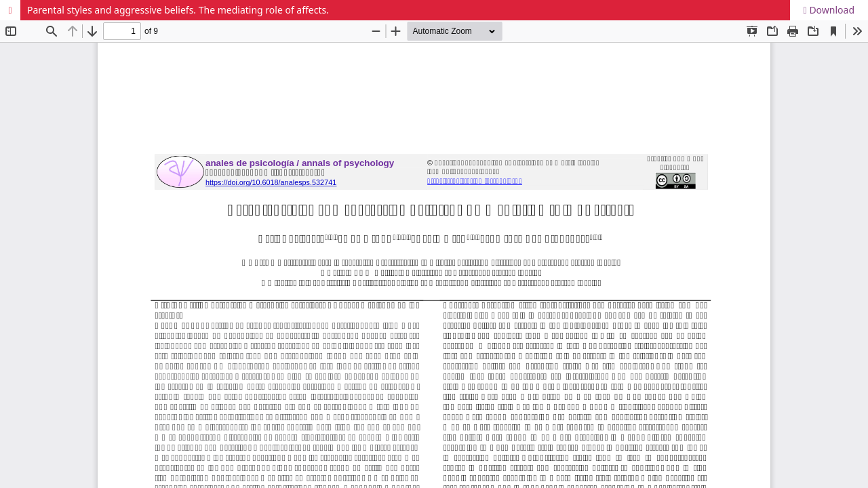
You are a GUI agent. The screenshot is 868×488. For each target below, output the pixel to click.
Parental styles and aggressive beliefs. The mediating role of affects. (178, 10)
